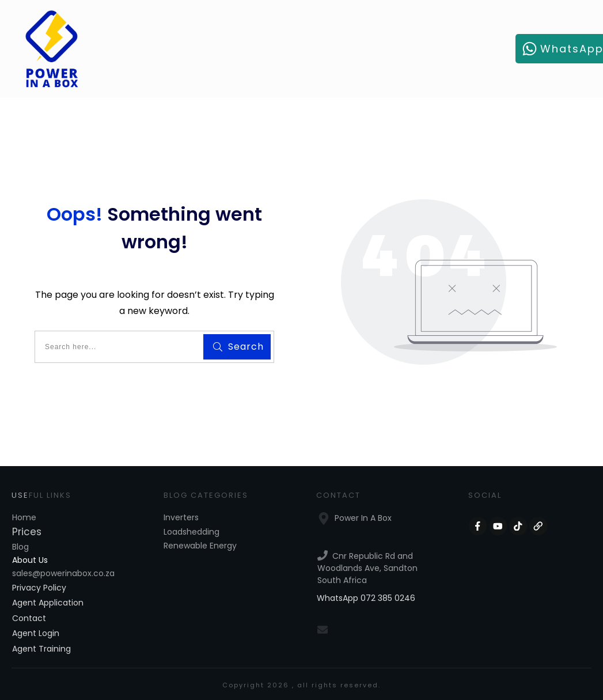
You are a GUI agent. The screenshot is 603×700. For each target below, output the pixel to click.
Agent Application (48, 603)
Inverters (181, 517)
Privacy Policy (39, 588)
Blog (20, 547)
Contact (29, 618)
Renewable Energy (200, 546)
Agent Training (41, 649)
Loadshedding (191, 532)
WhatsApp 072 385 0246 (366, 598)
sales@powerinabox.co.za (63, 573)
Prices (27, 532)
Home (24, 517)
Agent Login (36, 633)
